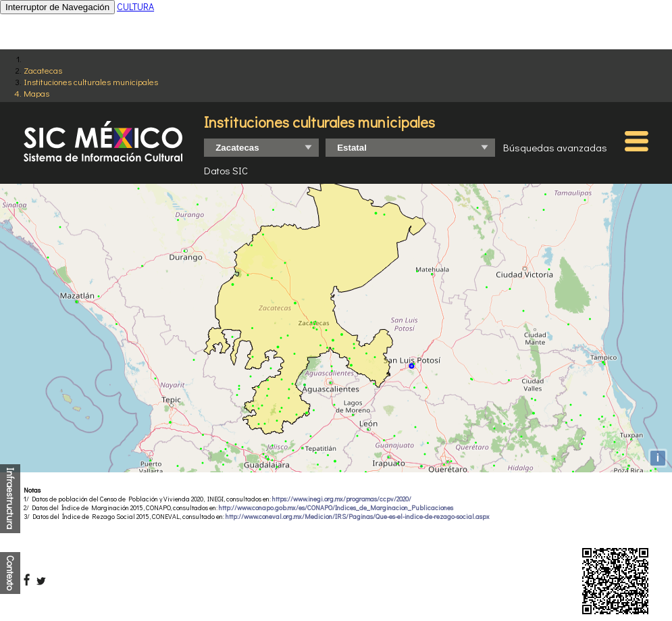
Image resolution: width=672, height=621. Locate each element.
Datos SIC (226, 170)
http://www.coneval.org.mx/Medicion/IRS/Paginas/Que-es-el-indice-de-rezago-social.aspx (358, 517)
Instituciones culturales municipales (91, 81)
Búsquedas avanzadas (555, 147)
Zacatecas (43, 70)
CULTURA (135, 6)
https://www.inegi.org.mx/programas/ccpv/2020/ (342, 499)
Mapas (36, 93)
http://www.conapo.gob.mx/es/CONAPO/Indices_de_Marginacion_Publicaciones (336, 508)
